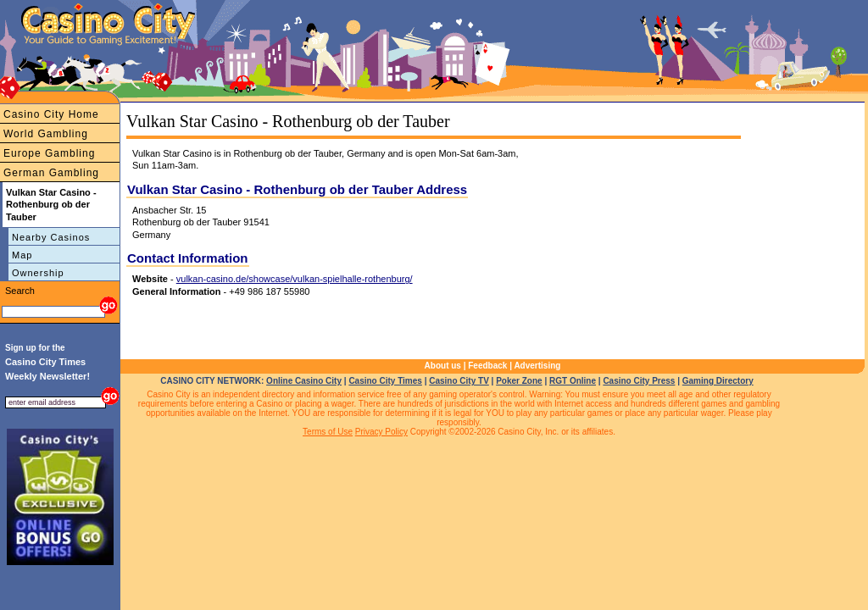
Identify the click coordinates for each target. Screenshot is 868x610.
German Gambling (51, 173)
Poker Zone (519, 381)
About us (443, 366)
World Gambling (46, 134)
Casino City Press (639, 381)
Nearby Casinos (51, 237)
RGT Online (573, 381)
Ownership (38, 273)
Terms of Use (328, 432)
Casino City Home (51, 114)
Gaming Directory (718, 381)
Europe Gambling (49, 153)
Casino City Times (385, 381)
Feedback (487, 366)
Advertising (537, 366)
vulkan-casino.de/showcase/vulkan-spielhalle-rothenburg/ (295, 279)
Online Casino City (304, 381)
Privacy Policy (381, 432)
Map (22, 255)
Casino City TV (459, 381)
